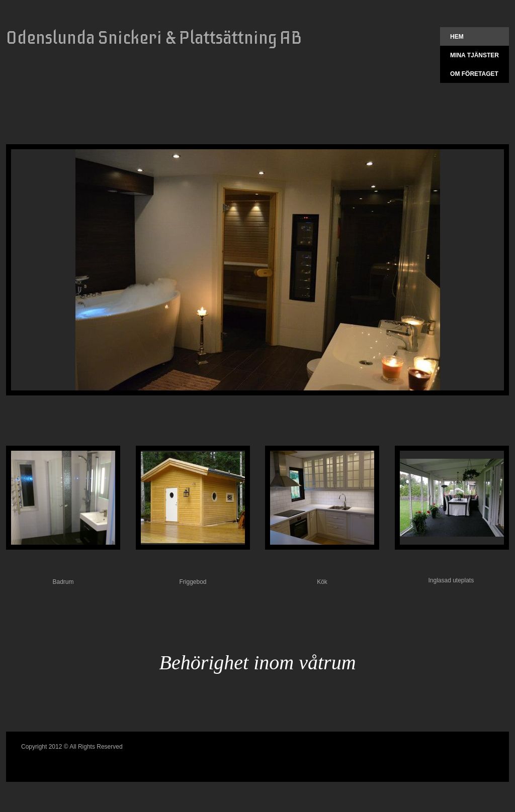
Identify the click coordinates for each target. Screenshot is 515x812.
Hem (457, 37)
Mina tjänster (475, 55)
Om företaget (474, 74)
